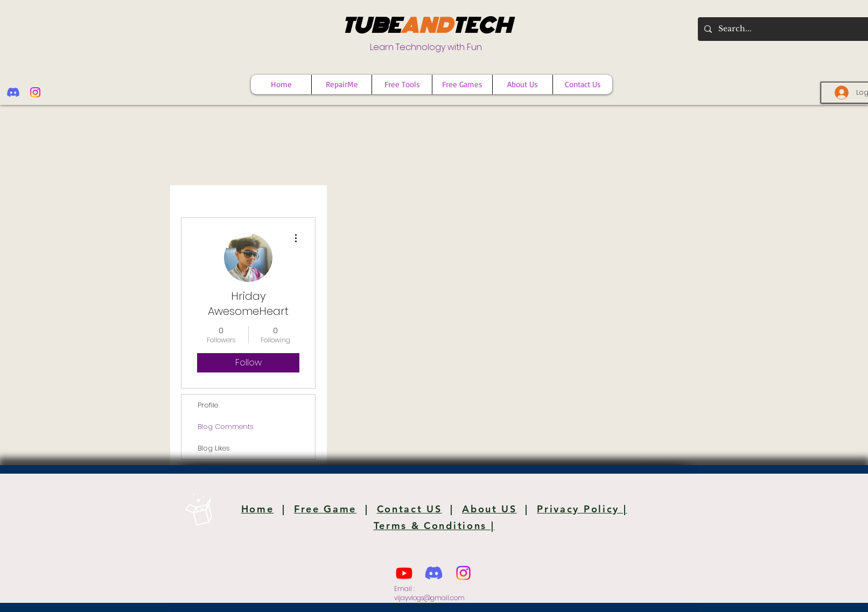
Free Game (325, 509)
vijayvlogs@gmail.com (429, 598)
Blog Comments (226, 427)
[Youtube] (404, 573)
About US (489, 509)
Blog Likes (214, 448)
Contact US (409, 509)
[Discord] (13, 92)
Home (258, 509)
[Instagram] (35, 92)
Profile (208, 405)
